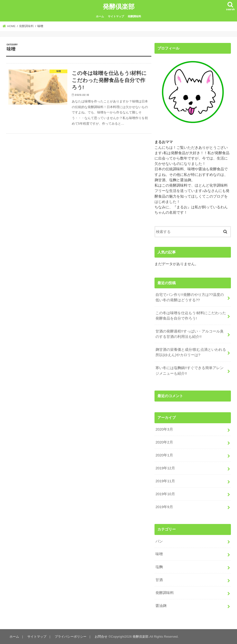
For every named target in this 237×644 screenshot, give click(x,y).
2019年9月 (164, 507)
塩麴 (159, 567)
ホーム (100, 16)
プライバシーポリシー (71, 637)
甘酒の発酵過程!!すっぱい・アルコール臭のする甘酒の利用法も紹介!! (189, 334)
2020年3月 (164, 429)
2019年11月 (165, 481)
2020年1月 (164, 455)
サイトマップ (116, 16)
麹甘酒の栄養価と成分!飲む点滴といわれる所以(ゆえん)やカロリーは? (191, 352)
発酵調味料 (134, 16)
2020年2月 (164, 442)
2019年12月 (165, 468)
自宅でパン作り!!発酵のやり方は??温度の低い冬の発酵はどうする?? (190, 297)
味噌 (159, 554)
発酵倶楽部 (119, 6)
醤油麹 (161, 606)
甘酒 (159, 580)
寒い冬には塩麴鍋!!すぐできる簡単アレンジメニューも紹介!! (189, 371)
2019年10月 (165, 494)
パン (159, 541)
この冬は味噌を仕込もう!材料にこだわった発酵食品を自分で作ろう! (191, 316)
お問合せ (101, 637)
